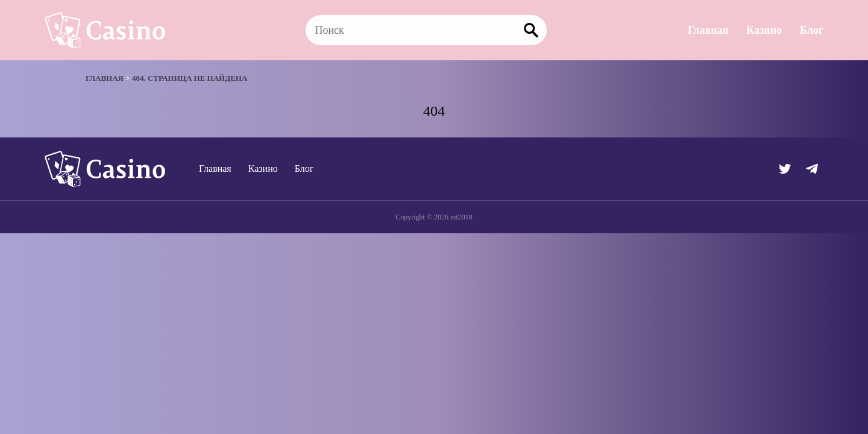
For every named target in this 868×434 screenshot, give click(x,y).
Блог (812, 30)
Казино (764, 30)
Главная (708, 30)
